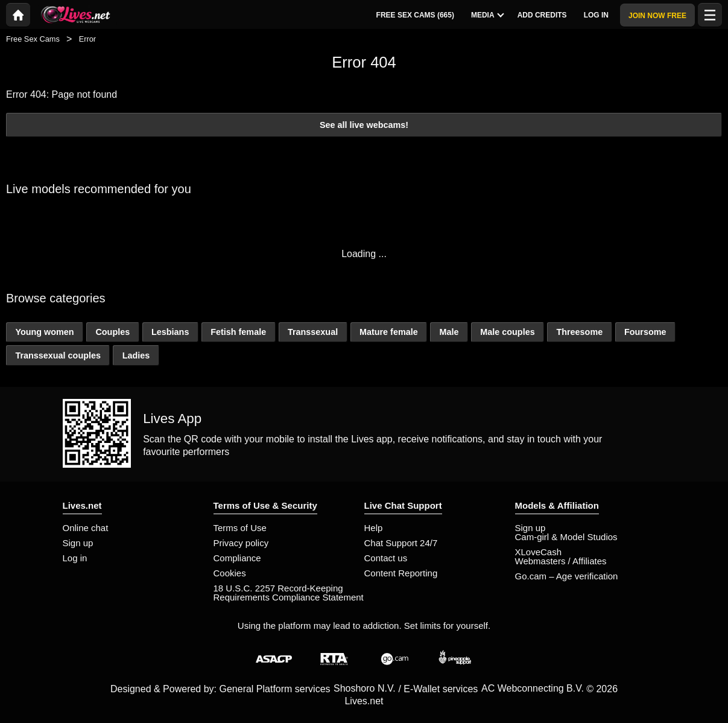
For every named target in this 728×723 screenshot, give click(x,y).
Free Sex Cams (33, 39)
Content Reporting (401, 573)
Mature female (389, 332)
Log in (75, 558)
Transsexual (313, 332)
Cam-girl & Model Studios (566, 537)
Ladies (136, 355)
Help (374, 528)
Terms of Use (240, 528)
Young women (44, 332)
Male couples (507, 332)
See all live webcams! (364, 125)
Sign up (78, 543)
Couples (112, 332)
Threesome (579, 332)
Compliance (237, 558)
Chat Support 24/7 (401, 543)
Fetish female (238, 332)
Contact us (386, 558)
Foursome (645, 332)
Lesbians (170, 332)
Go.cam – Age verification (567, 576)
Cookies (230, 573)
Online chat (86, 528)
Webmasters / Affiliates (561, 561)
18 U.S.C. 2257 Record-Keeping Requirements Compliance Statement (289, 593)
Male (449, 332)
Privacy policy (241, 543)
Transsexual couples (58, 355)
